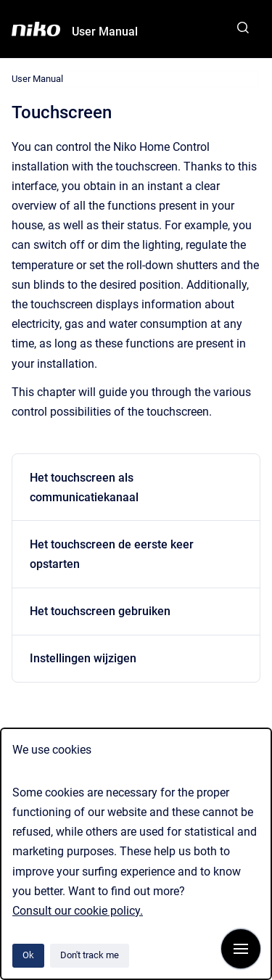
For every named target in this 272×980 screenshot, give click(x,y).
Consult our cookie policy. (78, 911)
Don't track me (90, 955)
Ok (28, 955)
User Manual (105, 32)
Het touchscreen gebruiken (100, 611)
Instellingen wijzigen (83, 658)
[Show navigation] (241, 949)
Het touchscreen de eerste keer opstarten (112, 554)
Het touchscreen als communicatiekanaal (84, 487)
